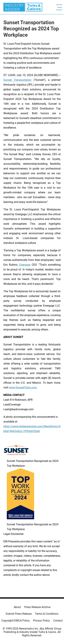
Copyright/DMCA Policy (16, 621)
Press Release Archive (37, 607)
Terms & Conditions (47, 614)
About (17, 607)
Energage (25, 265)
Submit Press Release (19, 614)
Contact (58, 621)
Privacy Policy (42, 621)
